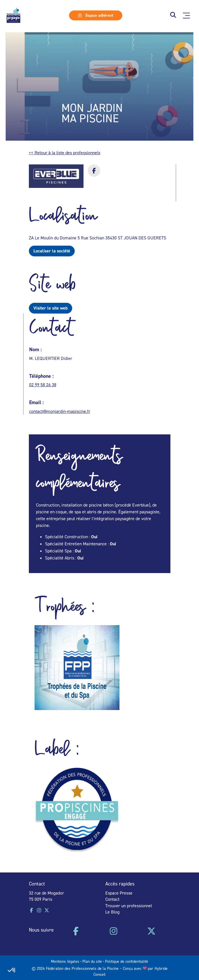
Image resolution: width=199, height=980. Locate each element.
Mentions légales (65, 961)
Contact (112, 899)
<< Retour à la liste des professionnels (65, 153)
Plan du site (92, 961)
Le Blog (112, 912)
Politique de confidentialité (127, 961)
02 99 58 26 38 (43, 385)
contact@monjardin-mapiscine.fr (60, 411)
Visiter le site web (51, 308)
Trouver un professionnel (129, 906)
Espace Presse (119, 893)
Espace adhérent (96, 15)
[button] (173, 15)
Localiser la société (52, 251)
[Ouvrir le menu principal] (186, 16)
